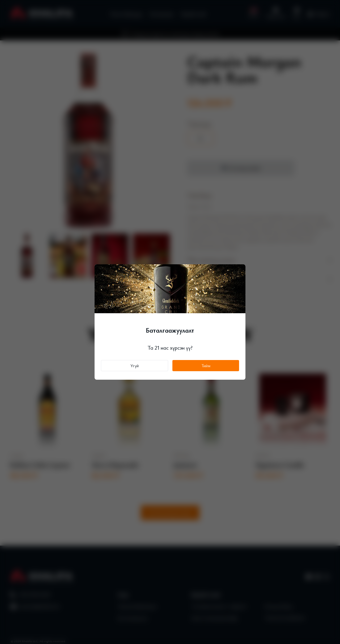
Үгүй (135, 366)
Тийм (206, 366)
